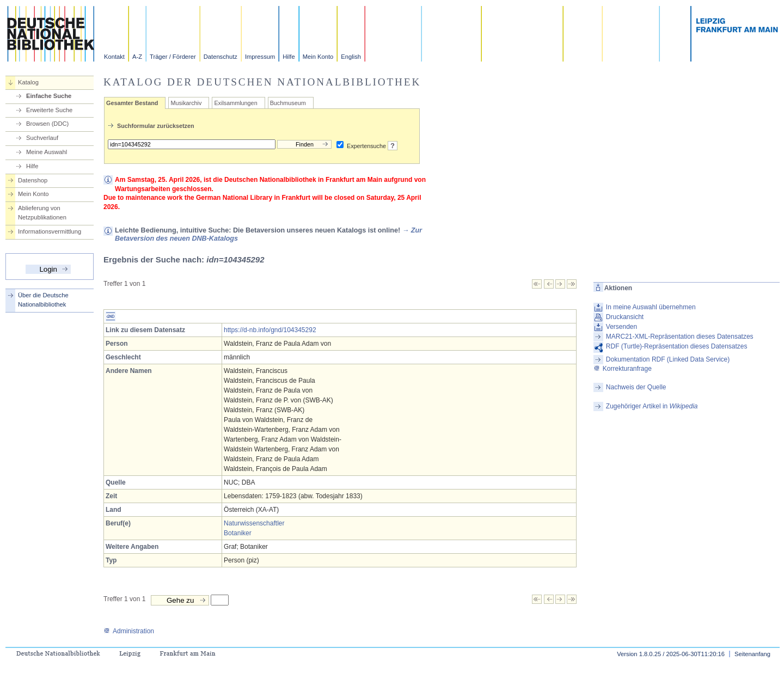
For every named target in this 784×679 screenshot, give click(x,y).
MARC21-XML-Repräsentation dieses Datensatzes (680, 337)
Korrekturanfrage (623, 369)
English (351, 57)
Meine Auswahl (47, 152)
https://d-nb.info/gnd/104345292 (270, 330)
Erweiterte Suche (49, 110)
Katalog (28, 82)
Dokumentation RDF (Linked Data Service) (668, 359)
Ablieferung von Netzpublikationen (42, 213)
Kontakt (114, 57)
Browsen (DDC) (47, 124)
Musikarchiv (186, 103)
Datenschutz (220, 57)
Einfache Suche (49, 96)
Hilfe (289, 57)
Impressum (260, 57)
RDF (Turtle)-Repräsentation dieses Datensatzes (677, 346)
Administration (129, 631)
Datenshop (33, 180)
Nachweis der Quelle (636, 387)
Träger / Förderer (173, 57)
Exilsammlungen (235, 103)
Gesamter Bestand (132, 103)
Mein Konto (318, 57)
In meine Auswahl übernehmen (651, 307)
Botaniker (238, 533)
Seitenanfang (752, 654)
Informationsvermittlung (50, 231)
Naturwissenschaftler (254, 523)
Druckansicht (625, 317)
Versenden (621, 327)
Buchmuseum (288, 103)
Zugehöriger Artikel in (652, 406)
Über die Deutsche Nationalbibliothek (43, 300)
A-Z (137, 57)
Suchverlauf (42, 138)
